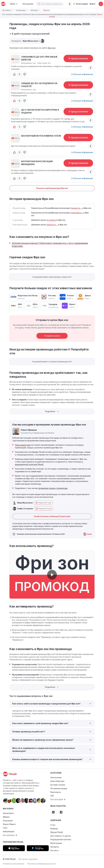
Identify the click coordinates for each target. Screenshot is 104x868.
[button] (39, 4)
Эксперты (55, 847)
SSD (52, 796)
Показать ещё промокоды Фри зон (52, 188)
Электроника (56, 777)
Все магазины (10, 835)
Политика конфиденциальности (41, 864)
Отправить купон (52, 336)
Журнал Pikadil (57, 832)
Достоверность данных (61, 836)
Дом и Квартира (57, 781)
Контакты (54, 850)
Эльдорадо (8, 821)
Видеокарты (56, 792)
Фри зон (52, 48)
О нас (53, 825)
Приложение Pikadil (13, 842)
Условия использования (14, 864)
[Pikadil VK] (53, 812)
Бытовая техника (58, 785)
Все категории (58, 799)
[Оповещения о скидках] (70, 4)
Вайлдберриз (9, 831)
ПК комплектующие (59, 788)
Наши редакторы (23, 445)
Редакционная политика (61, 839)
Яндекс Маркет (9, 824)
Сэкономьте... (77, 213)
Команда (54, 829)
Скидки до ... (77, 208)
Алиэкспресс (8, 813)
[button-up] (14, 74)
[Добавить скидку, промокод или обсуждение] (101, 4)
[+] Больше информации (82, 74)
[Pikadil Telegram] (61, 812)
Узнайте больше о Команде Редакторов (52, 516)
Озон (5, 828)
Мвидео (6, 817)
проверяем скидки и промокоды (53, 488)
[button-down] (24, 74)
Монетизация (56, 843)
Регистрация (80, 4)
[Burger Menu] (14, 4)
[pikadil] (3, 4)
